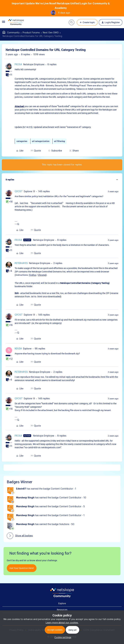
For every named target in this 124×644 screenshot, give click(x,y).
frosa (18, 65)
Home (11, 33)
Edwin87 (21, 489)
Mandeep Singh (25, 498)
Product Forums (31, 33)
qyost (19, 192)
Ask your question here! (22, 568)
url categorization (41, 141)
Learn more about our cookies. (62, 623)
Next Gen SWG (51, 33)
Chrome (42, 275)
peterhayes (21, 263)
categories (22, 141)
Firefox (32, 275)
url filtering (59, 141)
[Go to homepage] (16, 22)
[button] (4, 23)
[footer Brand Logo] (62, 597)
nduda (18, 349)
